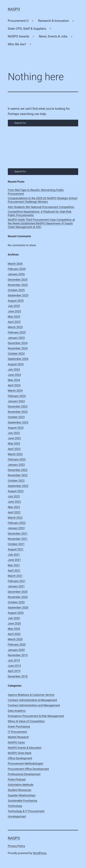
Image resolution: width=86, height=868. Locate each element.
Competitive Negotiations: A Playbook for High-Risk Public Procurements (40, 213)
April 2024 (14, 385)
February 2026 (17, 269)
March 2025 (15, 327)
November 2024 (18, 348)
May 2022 (14, 507)
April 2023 (14, 449)
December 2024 (18, 343)
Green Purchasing (19, 726)
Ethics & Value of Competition (26, 721)
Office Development (20, 758)
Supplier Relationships (22, 795)
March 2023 (15, 454)
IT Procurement (17, 732)
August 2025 (16, 301)
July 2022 (14, 496)
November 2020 (18, 597)
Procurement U (18, 21)
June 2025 (14, 311)
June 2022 (14, 502)
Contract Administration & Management (32, 700)
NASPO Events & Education (25, 748)
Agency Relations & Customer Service (31, 695)
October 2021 (16, 544)
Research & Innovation (53, 21)
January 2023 (16, 465)
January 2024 (16, 401)
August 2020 (16, 613)
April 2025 (14, 322)
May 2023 (14, 443)
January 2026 (16, 274)
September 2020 (18, 607)
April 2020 (14, 634)
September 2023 (18, 422)
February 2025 (17, 332)
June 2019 (14, 666)
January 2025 (16, 338)
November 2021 (18, 539)
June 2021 (14, 560)
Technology (15, 806)
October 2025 (16, 290)
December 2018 (18, 676)
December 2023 (18, 406)
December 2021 (18, 534)
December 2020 (18, 592)
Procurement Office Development (28, 769)
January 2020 (16, 650)
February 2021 (17, 581)
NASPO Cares (16, 742)
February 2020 (17, 644)
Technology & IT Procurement (26, 811)
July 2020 (14, 618)
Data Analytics (17, 711)
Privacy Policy (16, 846)
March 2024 (15, 391)
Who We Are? (17, 44)
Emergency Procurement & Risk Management (36, 716)
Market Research (18, 737)
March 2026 (15, 264)
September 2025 (18, 295)
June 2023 (14, 438)
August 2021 (16, 549)
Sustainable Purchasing (22, 801)
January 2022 (16, 528)
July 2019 (14, 660)
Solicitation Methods (21, 785)
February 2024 (17, 396)
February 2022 (17, 523)
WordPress (40, 853)
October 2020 (16, 602)
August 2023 (16, 428)
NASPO (14, 9)
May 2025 (14, 317)
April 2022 (14, 512)
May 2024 (14, 380)
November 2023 (18, 412)
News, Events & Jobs (53, 36)
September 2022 (18, 486)
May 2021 (14, 565)
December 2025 (18, 280)
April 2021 (14, 570)
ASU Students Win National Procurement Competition (41, 207)
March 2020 (15, 639)
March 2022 (15, 518)
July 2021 (14, 555)
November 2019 (18, 655)
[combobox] (43, 123)
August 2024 (16, 364)
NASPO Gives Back (20, 753)
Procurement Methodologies (26, 763)
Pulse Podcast (17, 779)
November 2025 (18, 285)
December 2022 (18, 470)
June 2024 (14, 375)
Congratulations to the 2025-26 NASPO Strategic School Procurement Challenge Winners (43, 200)
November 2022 (18, 475)
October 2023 (16, 417)
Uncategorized (17, 816)
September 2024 (18, 359)
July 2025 (14, 306)
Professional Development (24, 774)
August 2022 (16, 491)
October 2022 (16, 481)
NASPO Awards (19, 36)
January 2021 (16, 586)
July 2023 (14, 433)
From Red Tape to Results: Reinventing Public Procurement (36, 192)
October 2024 (16, 354)
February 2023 (17, 459)
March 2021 (15, 576)
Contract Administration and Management (34, 705)
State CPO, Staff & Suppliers (27, 29)
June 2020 (14, 623)
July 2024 (14, 369)
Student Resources (20, 790)
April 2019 (14, 671)
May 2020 (14, 629)
